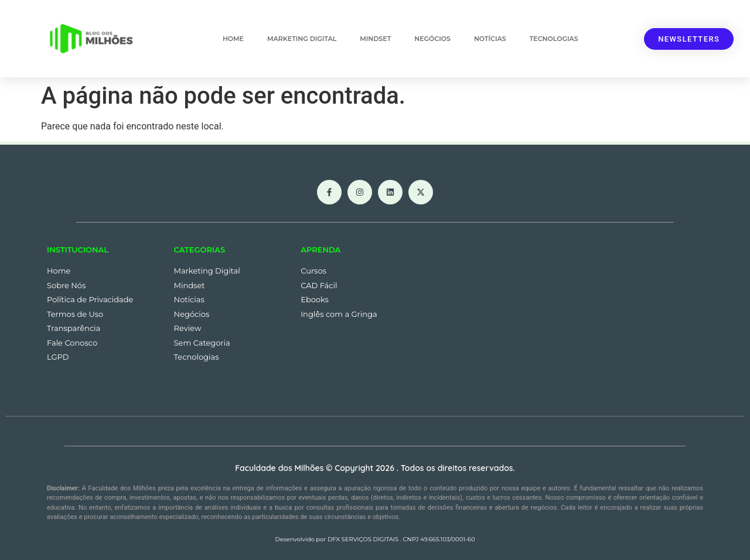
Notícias (490, 39)
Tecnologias (554, 39)
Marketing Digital (302, 39)
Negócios (432, 39)
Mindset (375, 39)
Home (233, 39)
